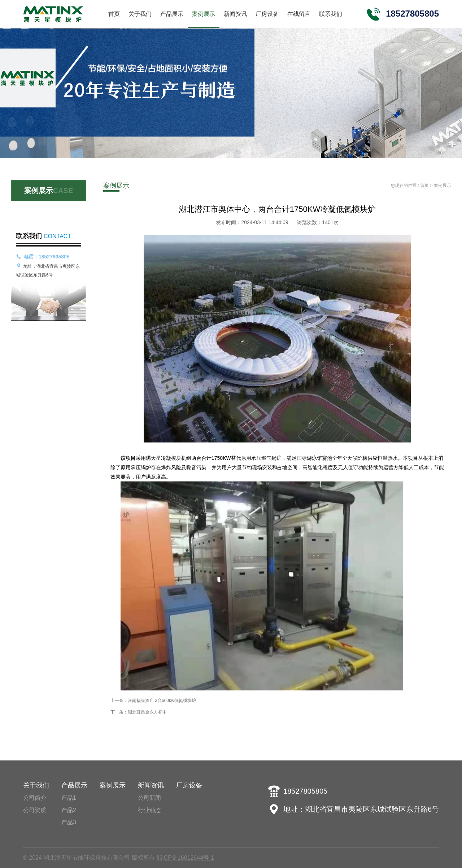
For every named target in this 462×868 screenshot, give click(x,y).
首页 (114, 14)
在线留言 (299, 14)
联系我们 (331, 14)
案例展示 (204, 14)
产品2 (69, 810)
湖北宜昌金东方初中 (147, 712)
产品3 (69, 822)
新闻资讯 (235, 14)
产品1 (69, 798)
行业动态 (149, 810)
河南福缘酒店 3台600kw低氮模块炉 (162, 701)
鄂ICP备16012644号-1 (185, 858)
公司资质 (35, 810)
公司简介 (35, 798)
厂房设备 (267, 14)
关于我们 (140, 14)
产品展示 (172, 14)
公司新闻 (149, 798)
